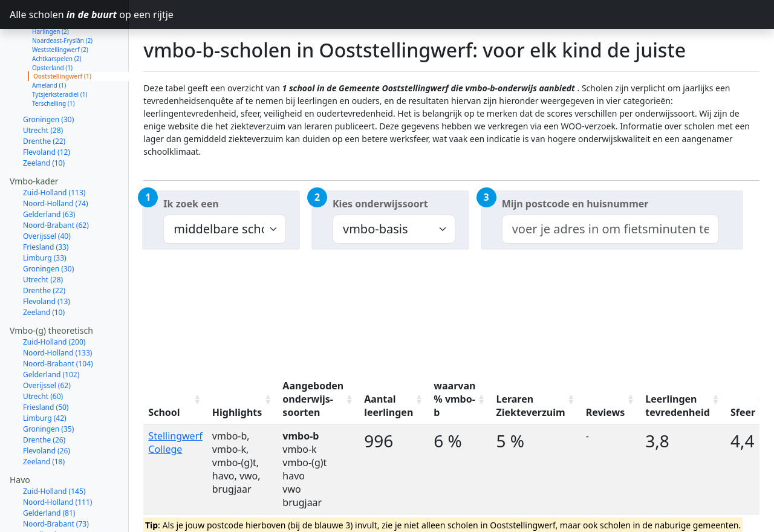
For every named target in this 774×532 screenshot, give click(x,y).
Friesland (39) (46, 514)
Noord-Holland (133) (57, 310)
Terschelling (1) (53, 60)
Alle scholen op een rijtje (69, 15)
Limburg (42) (45, 375)
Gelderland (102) (51, 332)
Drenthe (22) (44, 98)
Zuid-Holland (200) (54, 299)
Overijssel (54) (47, 492)
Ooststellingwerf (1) (62, 33)
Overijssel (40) (47, 193)
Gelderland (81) (49, 470)
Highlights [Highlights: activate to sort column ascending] (237, 412)
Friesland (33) (46, 204)
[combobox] (610, 229)
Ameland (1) (49, 42)
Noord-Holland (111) (57, 459)
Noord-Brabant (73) (56, 481)
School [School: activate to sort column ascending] (164, 412)
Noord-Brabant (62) (56, 182)
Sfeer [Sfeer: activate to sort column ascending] (743, 412)
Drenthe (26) (44, 397)
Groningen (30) (48, 76)
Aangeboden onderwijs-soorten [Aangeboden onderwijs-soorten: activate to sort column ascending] (313, 399)
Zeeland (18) (44, 419)
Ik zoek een (191, 204)
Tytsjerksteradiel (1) (60, 51)
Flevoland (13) (47, 258)
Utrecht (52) (43, 503)
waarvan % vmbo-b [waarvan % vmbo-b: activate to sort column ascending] (454, 399)
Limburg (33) (45, 215)
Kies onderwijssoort (380, 204)
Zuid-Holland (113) (54, 150)
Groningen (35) (48, 386)
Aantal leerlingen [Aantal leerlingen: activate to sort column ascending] (389, 406)
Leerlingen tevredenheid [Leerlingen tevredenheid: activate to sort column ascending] (678, 406)
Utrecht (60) (43, 353)
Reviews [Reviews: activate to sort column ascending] (606, 412)
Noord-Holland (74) (56, 161)
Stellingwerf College (175, 443)
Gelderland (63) (49, 171)
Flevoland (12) (47, 109)
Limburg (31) (45, 524)
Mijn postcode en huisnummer (575, 204)
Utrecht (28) (43, 87)
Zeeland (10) (44, 120)
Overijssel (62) (47, 342)
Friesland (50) (46, 364)
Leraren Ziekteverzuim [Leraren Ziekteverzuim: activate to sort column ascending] (530, 406)
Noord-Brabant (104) (58, 321)
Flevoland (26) (47, 408)
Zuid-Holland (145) (54, 448)
